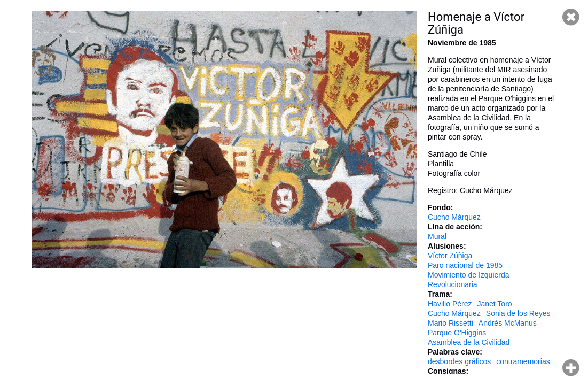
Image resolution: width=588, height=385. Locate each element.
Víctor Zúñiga (450, 256)
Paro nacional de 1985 (465, 265)
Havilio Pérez (450, 304)
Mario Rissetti (450, 323)
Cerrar (571, 17)
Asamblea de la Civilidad (469, 342)
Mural (437, 236)
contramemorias (523, 361)
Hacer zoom (571, 368)
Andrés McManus (508, 323)
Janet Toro (494, 304)
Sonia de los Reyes (518, 313)
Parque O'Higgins (457, 333)
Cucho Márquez (454, 217)
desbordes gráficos (459, 361)
